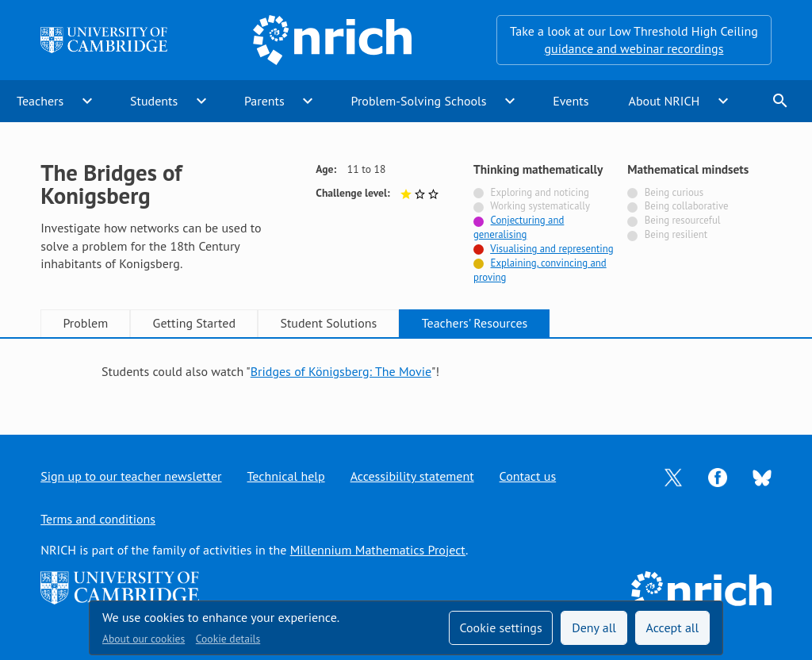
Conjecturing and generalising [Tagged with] (519, 227)
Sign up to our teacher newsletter (131, 476)
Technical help (286, 476)
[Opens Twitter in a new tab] (673, 476)
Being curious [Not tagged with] (674, 192)
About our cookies (144, 639)
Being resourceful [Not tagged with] (683, 220)
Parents (264, 101)
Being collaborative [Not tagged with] (687, 206)
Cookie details (228, 639)
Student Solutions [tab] (328, 323)
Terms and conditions (98, 519)
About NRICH (665, 101)
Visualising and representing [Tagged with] (552, 249)
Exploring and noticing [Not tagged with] (540, 192)
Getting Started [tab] (194, 323)
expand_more (87, 101)
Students (154, 101)
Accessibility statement (412, 476)
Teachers (40, 101)
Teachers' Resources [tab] (475, 323)
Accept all (673, 627)
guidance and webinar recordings (634, 48)
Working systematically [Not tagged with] (540, 206)
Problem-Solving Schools (419, 101)
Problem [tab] (85, 323)
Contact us (528, 476)
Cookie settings (500, 627)
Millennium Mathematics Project (378, 550)
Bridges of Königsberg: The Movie (341, 371)
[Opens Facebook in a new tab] (718, 476)
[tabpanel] (406, 371)
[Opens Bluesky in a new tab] (762, 477)
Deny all (594, 627)
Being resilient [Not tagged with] (676, 234)
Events (571, 101)
